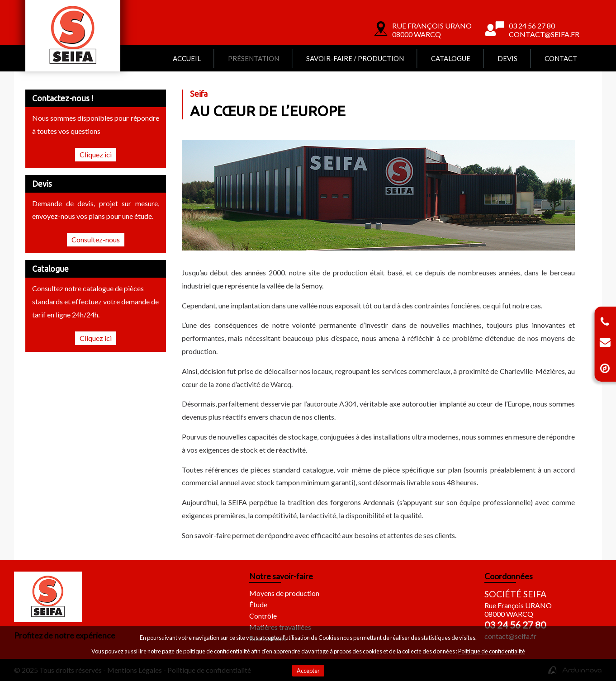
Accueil (187, 58)
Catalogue (451, 58)
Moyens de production (284, 593)
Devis (507, 58)
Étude (258, 604)
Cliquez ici (96, 154)
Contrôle (263, 616)
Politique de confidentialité (492, 651)
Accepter (308, 671)
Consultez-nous (96, 239)
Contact (561, 58)
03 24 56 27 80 (515, 625)
